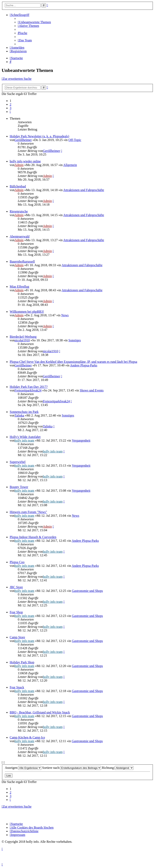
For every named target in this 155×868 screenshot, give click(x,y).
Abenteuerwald (20, 236)
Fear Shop (16, 612)
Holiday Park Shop (22, 662)
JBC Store (16, 587)
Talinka (19, 415)
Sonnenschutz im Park (24, 412)
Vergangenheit (81, 440)
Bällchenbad (18, 186)
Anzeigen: (23, 768)
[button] (10, 112)
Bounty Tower (19, 487)
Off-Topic (75, 140)
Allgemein (70, 165)
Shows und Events (92, 390)
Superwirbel (18, 462)
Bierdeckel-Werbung (23, 337)
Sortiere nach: (72, 768)
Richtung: (118, 768)
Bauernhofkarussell (22, 261)
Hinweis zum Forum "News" (28, 512)
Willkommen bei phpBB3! (27, 312)
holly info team (24, 440)
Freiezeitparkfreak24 (28, 390)
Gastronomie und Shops (87, 591)
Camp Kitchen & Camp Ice (27, 737)
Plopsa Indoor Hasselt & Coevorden (33, 537)
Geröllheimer (23, 140)
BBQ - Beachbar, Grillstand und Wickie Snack (40, 712)
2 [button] (10, 104)
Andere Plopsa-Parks (84, 365)
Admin (19, 165)
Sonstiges (75, 340)
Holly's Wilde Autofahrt (25, 437)
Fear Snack (17, 687)
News (65, 315)
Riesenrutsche (19, 211)
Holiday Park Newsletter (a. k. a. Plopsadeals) (39, 136)
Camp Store (17, 637)
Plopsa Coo (17, 562)
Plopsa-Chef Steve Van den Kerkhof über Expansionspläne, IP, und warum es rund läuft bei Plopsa (73, 362)
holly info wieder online (25, 161)
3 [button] (10, 108)
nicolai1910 (22, 340)
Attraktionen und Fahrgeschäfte (84, 190)
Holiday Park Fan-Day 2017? (29, 387)
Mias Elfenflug (19, 287)
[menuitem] (34, 22)
